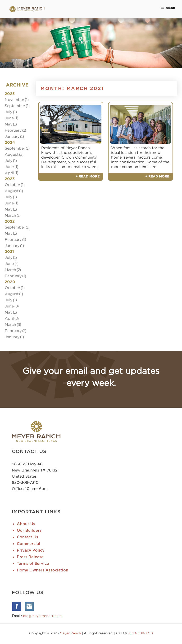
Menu (168, 8)
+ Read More (88, 177)
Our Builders (29, 531)
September (15, 106)
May (9, 124)
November (14, 99)
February (13, 130)
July (9, 112)
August (12, 154)
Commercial (28, 544)
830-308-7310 (25, 482)
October (12, 185)
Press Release (30, 557)
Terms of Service (33, 564)
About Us (26, 524)
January (12, 136)
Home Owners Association (43, 570)
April (9, 173)
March (10, 215)
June (9, 118)
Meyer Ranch (71, 633)
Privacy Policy (31, 550)
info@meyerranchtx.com (42, 616)
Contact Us (27, 537)
